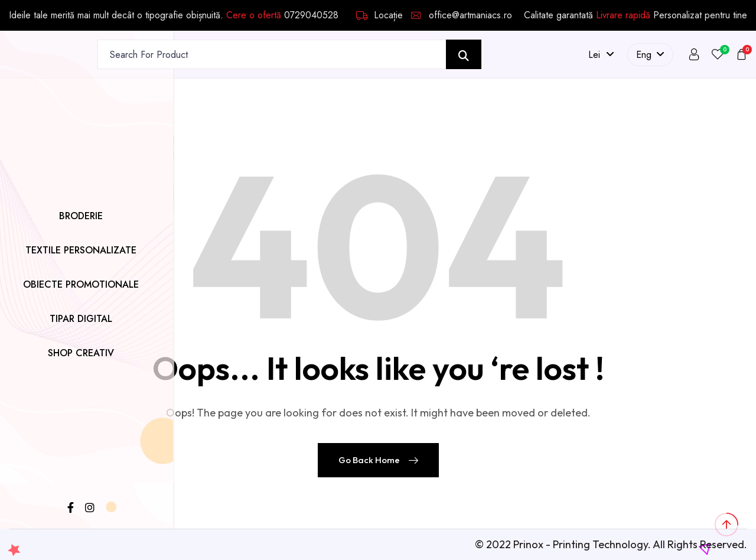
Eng (650, 55)
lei (601, 55)
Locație (379, 15)
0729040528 (311, 15)
